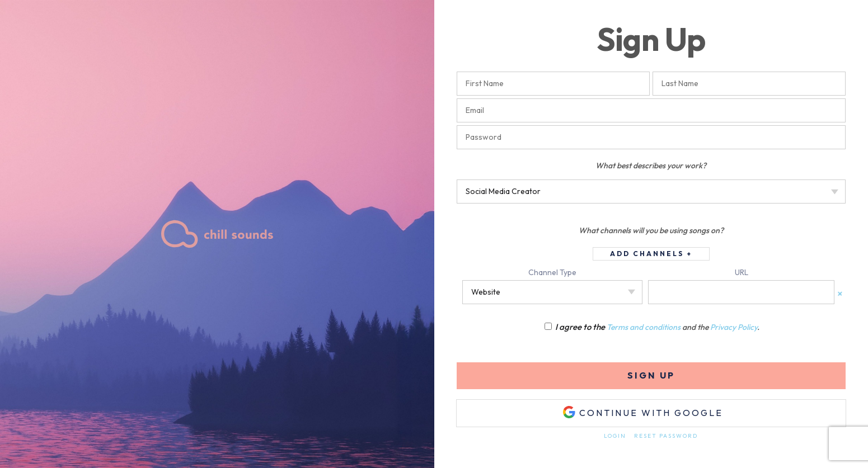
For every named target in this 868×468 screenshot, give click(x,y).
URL (742, 272)
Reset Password (666, 436)
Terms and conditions (644, 327)
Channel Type (552, 272)
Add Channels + (651, 254)
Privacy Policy (734, 327)
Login (615, 436)
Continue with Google (643, 412)
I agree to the (576, 327)
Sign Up (651, 375)
